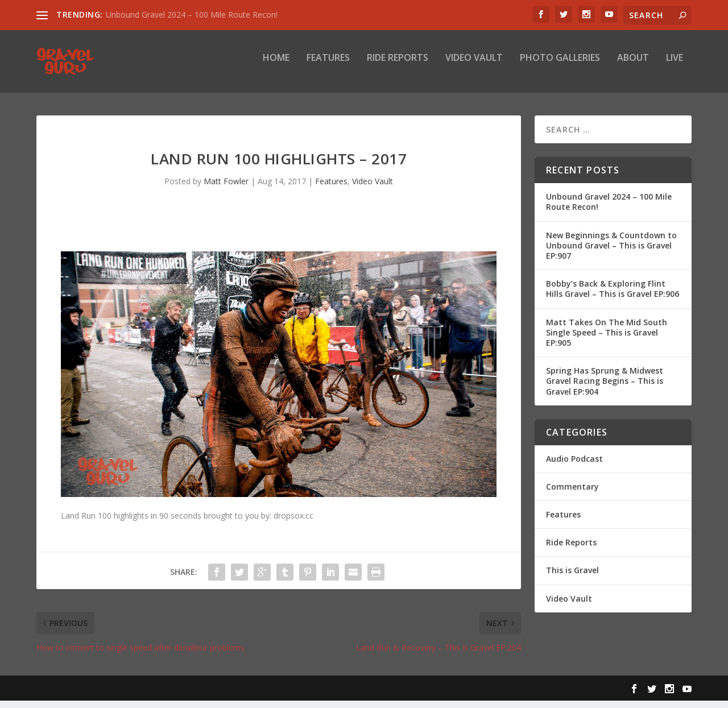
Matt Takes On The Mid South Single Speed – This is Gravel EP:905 (607, 340)
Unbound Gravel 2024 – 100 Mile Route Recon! (192, 15)
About (633, 66)
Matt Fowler (226, 189)
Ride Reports (398, 66)
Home (276, 66)
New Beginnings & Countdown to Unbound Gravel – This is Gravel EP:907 (611, 253)
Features (328, 66)
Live (675, 66)
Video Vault (474, 66)
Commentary (572, 494)
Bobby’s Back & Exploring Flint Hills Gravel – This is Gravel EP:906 (613, 297)
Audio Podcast (574, 466)
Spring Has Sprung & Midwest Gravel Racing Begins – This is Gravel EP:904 (605, 389)
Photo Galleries (560, 66)
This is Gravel (572, 578)
